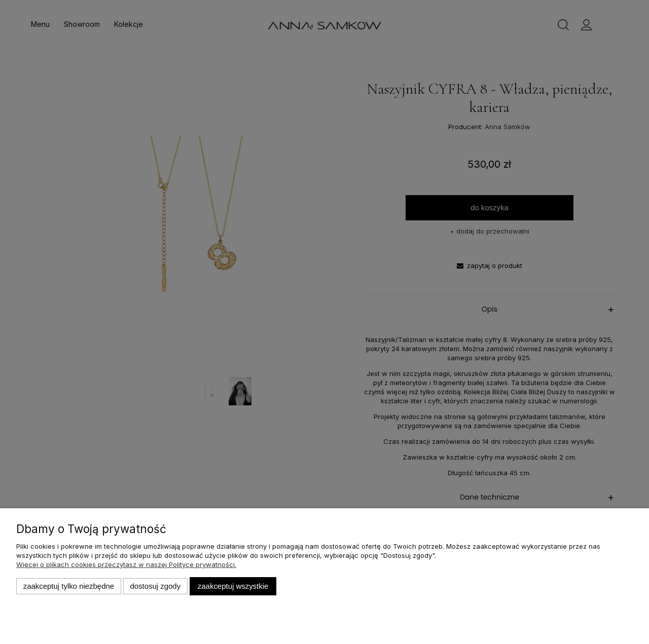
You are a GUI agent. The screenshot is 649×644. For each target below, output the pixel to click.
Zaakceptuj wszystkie (233, 586)
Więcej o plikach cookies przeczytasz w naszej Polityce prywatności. (126, 564)
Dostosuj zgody (155, 586)
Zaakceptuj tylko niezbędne (69, 586)
